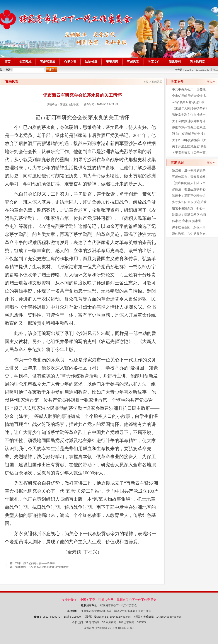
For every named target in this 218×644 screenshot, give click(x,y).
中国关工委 (88, 600)
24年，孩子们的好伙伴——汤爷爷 (35, 563)
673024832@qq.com (119, 617)
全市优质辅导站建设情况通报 (192, 96)
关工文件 (154, 62)
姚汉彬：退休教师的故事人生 (192, 170)
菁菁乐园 (112, 62)
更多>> (211, 82)
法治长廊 (91, 62)
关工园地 (25, 62)
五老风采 (133, 62)
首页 (7, 62)
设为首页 (89, 628)
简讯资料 (175, 62)
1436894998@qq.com (169, 617)
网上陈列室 (197, 62)
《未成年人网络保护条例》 (190, 108)
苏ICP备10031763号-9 (121, 628)
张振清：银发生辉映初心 (189, 189)
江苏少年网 (106, 600)
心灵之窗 (70, 62)
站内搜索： (7, 70)
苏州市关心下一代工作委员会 (136, 600)
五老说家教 (48, 62)
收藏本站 (102, 628)
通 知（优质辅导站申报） (189, 134)
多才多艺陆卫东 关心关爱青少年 (194, 202)
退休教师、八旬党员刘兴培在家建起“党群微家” (42, 567)
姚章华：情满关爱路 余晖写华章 (194, 215)
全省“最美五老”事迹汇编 (188, 102)
